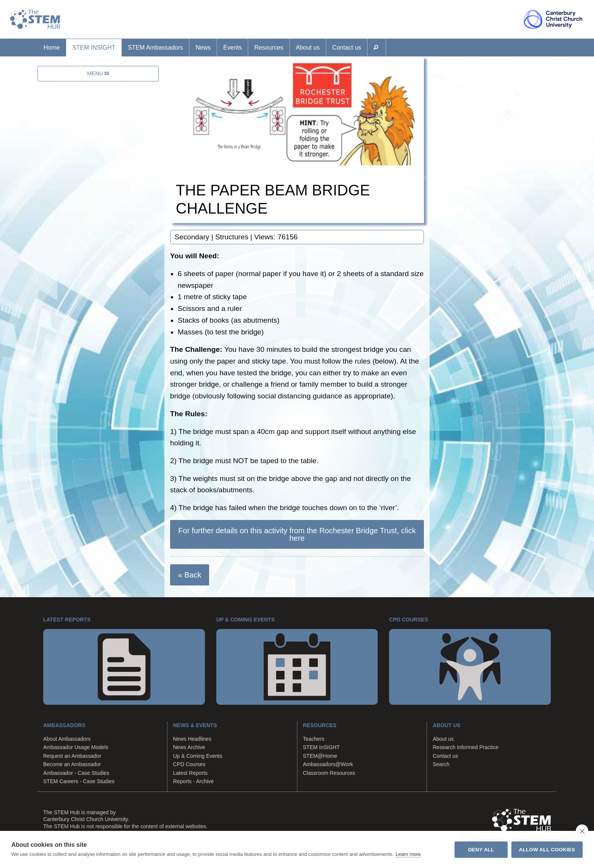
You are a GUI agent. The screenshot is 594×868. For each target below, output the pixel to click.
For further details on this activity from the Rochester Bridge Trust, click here (297, 534)
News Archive (189, 747)
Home (52, 48)
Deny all (481, 850)
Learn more (408, 854)
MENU (98, 73)
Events (232, 48)
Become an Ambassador (72, 764)
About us (308, 48)
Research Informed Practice (466, 747)
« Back (190, 575)
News (203, 48)
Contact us (347, 48)
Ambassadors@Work (328, 764)
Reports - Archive (193, 781)
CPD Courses (189, 764)
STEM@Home (320, 756)
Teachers (314, 739)
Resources (269, 48)
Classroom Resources (329, 773)
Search (441, 764)
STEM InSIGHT (94, 48)
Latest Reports (190, 773)
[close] (582, 831)
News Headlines (192, 739)
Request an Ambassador (72, 756)
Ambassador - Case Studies (76, 773)
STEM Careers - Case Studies (79, 781)
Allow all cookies (547, 850)
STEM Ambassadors (155, 48)
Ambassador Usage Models (76, 747)
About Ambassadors (67, 739)
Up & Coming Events (198, 756)
